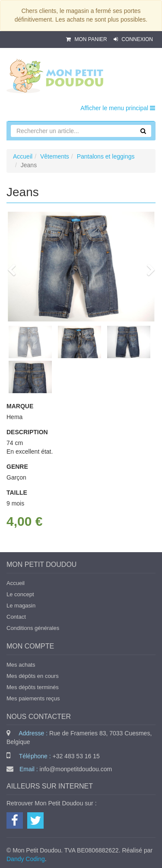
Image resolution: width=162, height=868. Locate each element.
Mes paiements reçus (33, 698)
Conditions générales (33, 628)
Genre (17, 467)
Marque (20, 406)
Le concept (20, 594)
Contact (16, 617)
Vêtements (55, 156)
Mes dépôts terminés (33, 687)
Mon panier (87, 39)
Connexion (133, 39)
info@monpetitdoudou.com (76, 769)
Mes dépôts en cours (33, 676)
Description (27, 432)
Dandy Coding (26, 859)
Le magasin (21, 606)
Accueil (23, 156)
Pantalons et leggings (106, 156)
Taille (17, 493)
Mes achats (21, 665)
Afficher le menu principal (118, 108)
